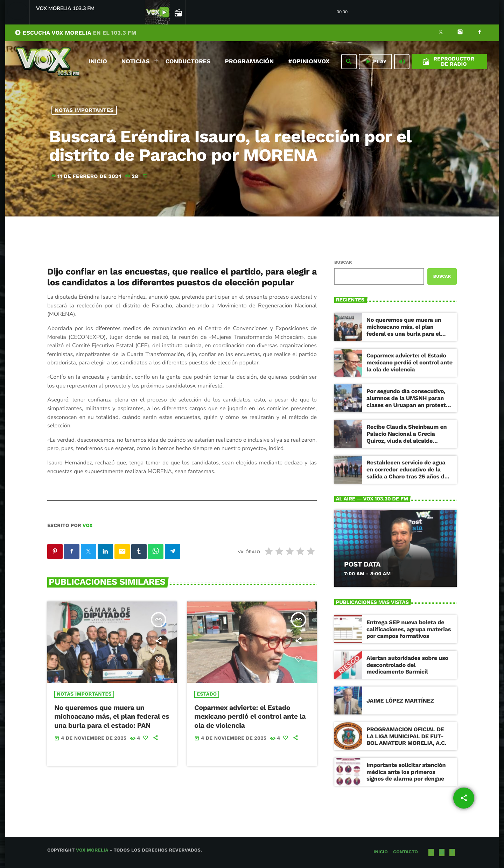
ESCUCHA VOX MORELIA (76, 33)
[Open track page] (177, 13)
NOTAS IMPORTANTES (84, 110)
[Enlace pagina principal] (48, 62)
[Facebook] (479, 33)
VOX (88, 526)
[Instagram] (460, 33)
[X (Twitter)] (441, 33)
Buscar (343, 262)
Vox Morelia (92, 850)
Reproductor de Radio (448, 61)
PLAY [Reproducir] (375, 62)
